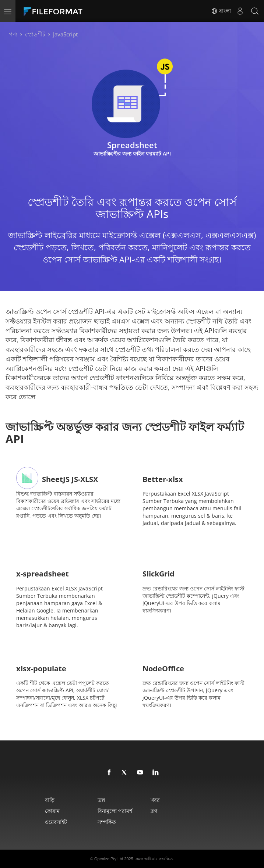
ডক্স (101, 800)
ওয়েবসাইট (56, 822)
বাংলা (221, 11)
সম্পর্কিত (107, 822)
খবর (155, 800)
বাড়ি (50, 800)
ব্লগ (154, 811)
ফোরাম (52, 811)
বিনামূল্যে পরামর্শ (115, 811)
